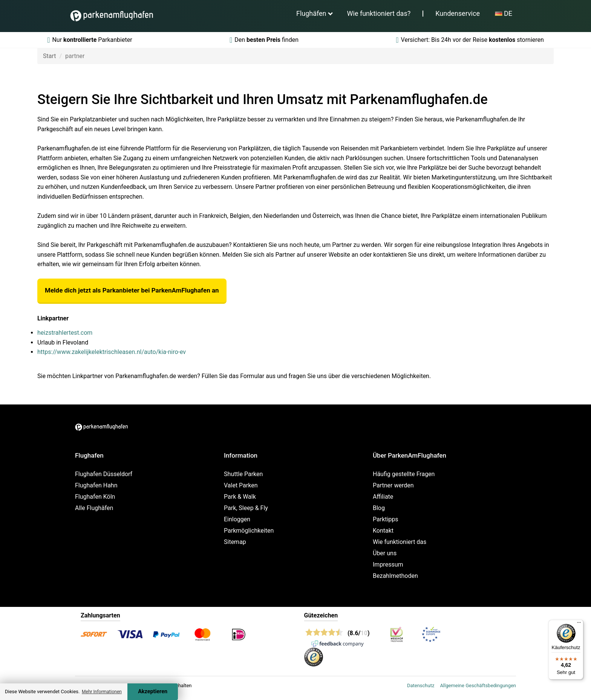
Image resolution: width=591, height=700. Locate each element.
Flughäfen (311, 13)
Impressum (388, 564)
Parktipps (386, 519)
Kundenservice (458, 13)
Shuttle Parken (243, 474)
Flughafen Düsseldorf (104, 474)
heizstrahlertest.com (65, 333)
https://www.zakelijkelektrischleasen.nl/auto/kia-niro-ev (112, 352)
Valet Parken (241, 485)
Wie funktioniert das (400, 542)
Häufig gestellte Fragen (404, 474)
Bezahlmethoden (395, 576)
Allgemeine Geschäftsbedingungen (478, 685)
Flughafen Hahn (96, 485)
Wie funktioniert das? (379, 13)
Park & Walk (240, 497)
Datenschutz (421, 685)
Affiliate (383, 497)
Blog (379, 508)
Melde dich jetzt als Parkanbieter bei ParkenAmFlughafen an (132, 290)
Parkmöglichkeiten (249, 531)
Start (49, 56)
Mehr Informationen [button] (102, 692)
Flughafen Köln (95, 497)
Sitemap (235, 542)
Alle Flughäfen (94, 508)
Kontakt (383, 531)
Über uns (385, 553)
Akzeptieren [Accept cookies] (153, 692)
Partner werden (393, 485)
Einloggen (237, 519)
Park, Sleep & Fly (246, 508)
